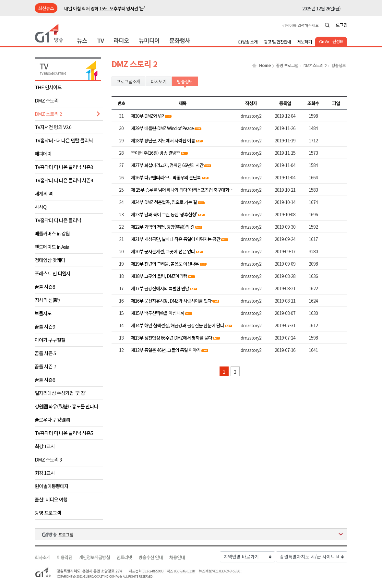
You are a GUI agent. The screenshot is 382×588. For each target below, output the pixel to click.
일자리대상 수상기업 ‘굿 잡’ (60, 393)
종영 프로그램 (287, 66)
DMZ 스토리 (47, 100)
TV (100, 40)
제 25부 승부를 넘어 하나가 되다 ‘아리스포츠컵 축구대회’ (181, 190)
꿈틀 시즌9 (45, 326)
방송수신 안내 (151, 557)
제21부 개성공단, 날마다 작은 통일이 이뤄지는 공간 (176, 239)
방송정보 (339, 66)
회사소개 (42, 557)
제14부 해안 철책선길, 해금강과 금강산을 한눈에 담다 (178, 325)
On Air (324, 41)
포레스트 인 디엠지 (53, 273)
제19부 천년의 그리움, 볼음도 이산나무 (165, 264)
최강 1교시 (45, 446)
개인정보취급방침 (94, 557)
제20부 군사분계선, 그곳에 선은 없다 (163, 251)
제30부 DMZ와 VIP (147, 116)
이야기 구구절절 (50, 340)
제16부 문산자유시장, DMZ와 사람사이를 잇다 (171, 301)
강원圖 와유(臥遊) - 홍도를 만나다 (66, 406)
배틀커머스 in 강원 (52, 233)
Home (265, 66)
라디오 (121, 40)
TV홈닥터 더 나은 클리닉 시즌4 (64, 180)
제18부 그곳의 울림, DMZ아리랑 (159, 276)
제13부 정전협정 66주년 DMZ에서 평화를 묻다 (172, 338)
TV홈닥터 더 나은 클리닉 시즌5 (64, 433)
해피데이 (43, 154)
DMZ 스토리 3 (48, 459)
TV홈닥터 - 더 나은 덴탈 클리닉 (64, 140)
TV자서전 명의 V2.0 (53, 127)
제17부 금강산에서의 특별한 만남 (161, 288)
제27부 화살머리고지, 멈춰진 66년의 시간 (168, 165)
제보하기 (304, 42)
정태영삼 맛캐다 (50, 260)
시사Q (41, 207)
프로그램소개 (128, 81)
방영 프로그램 (48, 513)
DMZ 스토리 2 (48, 114)
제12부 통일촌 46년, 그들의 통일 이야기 (166, 350)
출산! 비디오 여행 (51, 499)
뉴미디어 (149, 40)
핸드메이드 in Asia (52, 247)
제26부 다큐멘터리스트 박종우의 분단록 (166, 177)
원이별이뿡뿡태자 (52, 486)
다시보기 (159, 81)
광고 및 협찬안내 (277, 42)
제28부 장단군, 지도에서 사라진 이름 (163, 140)
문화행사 (180, 40)
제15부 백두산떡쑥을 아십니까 (158, 313)
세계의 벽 (44, 193)
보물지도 (43, 313)
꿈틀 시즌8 (45, 287)
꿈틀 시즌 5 (45, 353)
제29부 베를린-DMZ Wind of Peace (162, 128)
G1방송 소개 (248, 42)
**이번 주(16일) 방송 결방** (155, 153)
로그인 (341, 25)
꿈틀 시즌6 (45, 380)
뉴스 (82, 40)
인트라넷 (124, 557)
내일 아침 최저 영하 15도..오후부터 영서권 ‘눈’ (104, 8)
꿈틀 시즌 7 (45, 366)
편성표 (338, 41)
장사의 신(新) (47, 300)
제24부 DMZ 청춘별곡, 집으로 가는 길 (164, 202)
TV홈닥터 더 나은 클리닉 (58, 220)
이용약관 (65, 557)
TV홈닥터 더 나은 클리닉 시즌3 (64, 167)
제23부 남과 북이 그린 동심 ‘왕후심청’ (164, 214)
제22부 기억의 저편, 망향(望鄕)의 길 (163, 227)
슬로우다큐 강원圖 (52, 420)
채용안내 (177, 557)
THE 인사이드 (48, 87)
